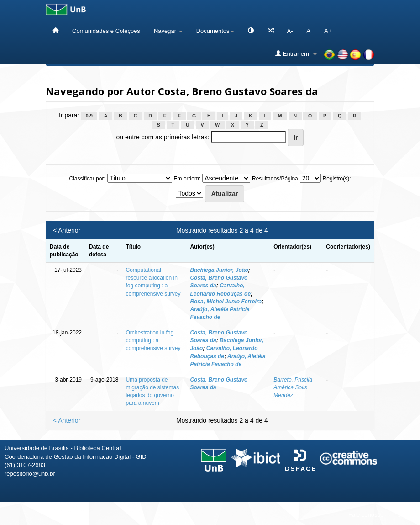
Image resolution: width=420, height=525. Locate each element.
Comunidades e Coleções (106, 31)
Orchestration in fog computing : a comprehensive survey (153, 340)
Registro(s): (337, 179)
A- (290, 31)
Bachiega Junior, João (219, 270)
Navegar (168, 31)
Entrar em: (296, 53)
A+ (328, 31)
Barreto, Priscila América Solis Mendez (293, 387)
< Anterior (67, 230)
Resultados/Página (275, 179)
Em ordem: (187, 179)
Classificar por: (87, 179)
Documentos (215, 31)
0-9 (89, 116)
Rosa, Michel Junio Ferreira (226, 302)
